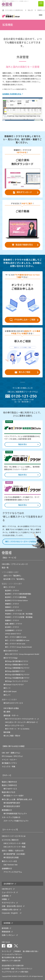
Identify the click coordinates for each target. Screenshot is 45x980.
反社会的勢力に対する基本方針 (13, 966)
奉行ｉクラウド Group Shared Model (18, 647)
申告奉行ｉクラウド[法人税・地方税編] (19, 614)
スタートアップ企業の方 (11, 817)
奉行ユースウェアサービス (14, 726)
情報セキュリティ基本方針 (11, 961)
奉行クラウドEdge (10, 658)
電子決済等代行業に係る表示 (12, 958)
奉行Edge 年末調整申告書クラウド (17, 678)
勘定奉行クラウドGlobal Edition (16, 601)
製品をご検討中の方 (9, 782)
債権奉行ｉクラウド (12, 604)
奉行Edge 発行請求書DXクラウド (17, 661)
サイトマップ (6, 951)
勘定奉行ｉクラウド (12, 591)
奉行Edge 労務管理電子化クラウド (17, 668)
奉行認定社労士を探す (12, 806)
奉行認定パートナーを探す (14, 796)
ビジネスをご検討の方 (10, 840)
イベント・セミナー (9, 760)
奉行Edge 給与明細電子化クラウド (17, 675)
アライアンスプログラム (13, 872)
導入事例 (7, 712)
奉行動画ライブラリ (9, 763)
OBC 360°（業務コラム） (11, 753)
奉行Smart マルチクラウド (14, 685)
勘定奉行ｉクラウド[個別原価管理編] (18, 594)
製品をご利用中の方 (9, 785)
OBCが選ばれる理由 (11, 708)
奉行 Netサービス (10, 789)
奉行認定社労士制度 (11, 857)
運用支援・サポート (11, 716)
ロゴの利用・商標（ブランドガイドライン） (17, 969)
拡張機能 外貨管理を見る (12, 94)
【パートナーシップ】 (10, 830)
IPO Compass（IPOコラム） (13, 756)
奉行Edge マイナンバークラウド (16, 681)
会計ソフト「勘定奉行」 (13, 576)
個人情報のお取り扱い (31, 951)
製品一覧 (30, 10)
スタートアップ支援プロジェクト (16, 821)
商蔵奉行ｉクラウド (12, 620)
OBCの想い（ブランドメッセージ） (15, 564)
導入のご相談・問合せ (12, 736)
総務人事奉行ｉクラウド (14, 624)
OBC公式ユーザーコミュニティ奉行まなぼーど (21, 722)
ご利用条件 (17, 951)
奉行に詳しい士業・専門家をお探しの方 (17, 799)
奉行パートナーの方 (9, 861)
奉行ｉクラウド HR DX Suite (15, 644)
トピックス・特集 (9, 767)
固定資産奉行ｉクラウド (14, 610)
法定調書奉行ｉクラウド (14, 630)
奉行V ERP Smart (10, 692)
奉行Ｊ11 (7, 695)
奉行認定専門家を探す (12, 803)
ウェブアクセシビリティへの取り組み (15, 972)
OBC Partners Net (10, 865)
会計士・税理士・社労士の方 (13, 851)
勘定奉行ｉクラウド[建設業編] (16, 597)
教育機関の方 (7, 810)
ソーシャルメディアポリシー (12, 954)
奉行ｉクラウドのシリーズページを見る (20, 542)
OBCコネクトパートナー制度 (14, 847)
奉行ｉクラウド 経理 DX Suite (16, 637)
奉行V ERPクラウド (11, 651)
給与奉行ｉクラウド (12, 627)
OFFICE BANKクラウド (13, 634)
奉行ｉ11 (7, 688)
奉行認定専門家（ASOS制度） (15, 854)
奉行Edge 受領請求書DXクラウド (17, 665)
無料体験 (7, 732)
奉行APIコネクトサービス (13, 703)
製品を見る (23, 444)
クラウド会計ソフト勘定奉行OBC (14, 10)
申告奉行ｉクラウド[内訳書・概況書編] (19, 617)
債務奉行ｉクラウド (12, 607)
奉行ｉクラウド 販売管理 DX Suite (17, 640)
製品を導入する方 (9, 792)
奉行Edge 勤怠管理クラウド (15, 671)
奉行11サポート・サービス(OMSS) (17, 729)
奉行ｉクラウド (9, 587)
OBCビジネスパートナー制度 (14, 843)
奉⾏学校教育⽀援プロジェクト (15, 814)
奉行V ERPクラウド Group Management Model (22, 654)
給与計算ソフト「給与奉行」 (14, 579)
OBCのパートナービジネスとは (14, 836)
